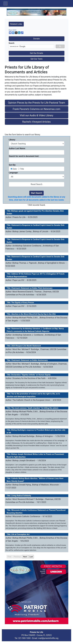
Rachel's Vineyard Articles (36, 122)
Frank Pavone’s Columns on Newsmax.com (36, 109)
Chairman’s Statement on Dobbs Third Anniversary (32, 288)
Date (15, 169)
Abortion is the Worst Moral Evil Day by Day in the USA (33, 314)
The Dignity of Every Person (23, 303)
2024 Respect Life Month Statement (26, 346)
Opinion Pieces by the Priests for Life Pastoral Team (36, 103)
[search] (31, 47)
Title (22, 169)
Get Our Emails (37, 53)
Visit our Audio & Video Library (36, 115)
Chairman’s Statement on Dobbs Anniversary (30, 360)
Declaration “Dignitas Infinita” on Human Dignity (31, 375)
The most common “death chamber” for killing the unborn (35, 408)
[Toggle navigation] (5, 3)
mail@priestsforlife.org (48, 638)
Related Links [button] (16, 24)
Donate (36, 39)
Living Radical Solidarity (21, 496)
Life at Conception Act (20, 534)
